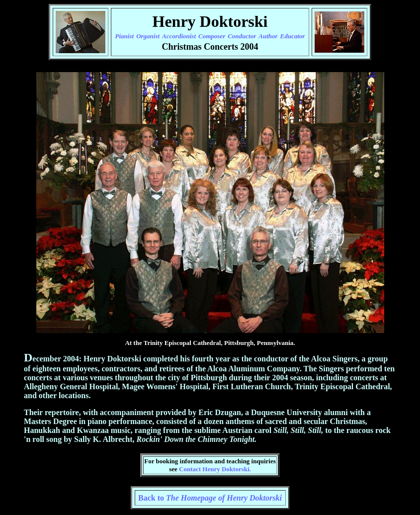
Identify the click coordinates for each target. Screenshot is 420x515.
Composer (212, 36)
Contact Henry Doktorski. (215, 469)
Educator (293, 36)
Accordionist (179, 36)
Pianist (125, 36)
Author (268, 36)
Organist (148, 36)
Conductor (242, 36)
